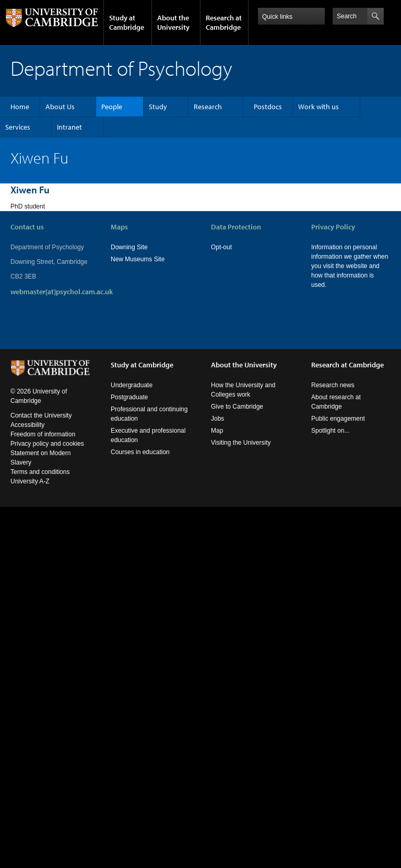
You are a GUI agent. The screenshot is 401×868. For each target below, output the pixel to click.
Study (158, 107)
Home (20, 107)
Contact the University (41, 415)
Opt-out (221, 247)
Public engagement (338, 419)
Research (208, 107)
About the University (173, 22)
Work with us (319, 107)
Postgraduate (129, 397)
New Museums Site (138, 259)
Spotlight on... (330, 431)
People (112, 107)
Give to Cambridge (237, 407)
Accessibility (27, 425)
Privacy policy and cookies (47, 444)
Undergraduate (132, 385)
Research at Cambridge (224, 22)
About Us (60, 107)
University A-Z (30, 481)
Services (18, 127)
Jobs (217, 419)
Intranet (69, 127)
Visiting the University (241, 443)
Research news (333, 385)
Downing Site (129, 247)
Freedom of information (43, 434)
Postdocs (268, 107)
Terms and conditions (40, 472)
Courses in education (140, 452)
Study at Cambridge (127, 22)
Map (217, 431)
